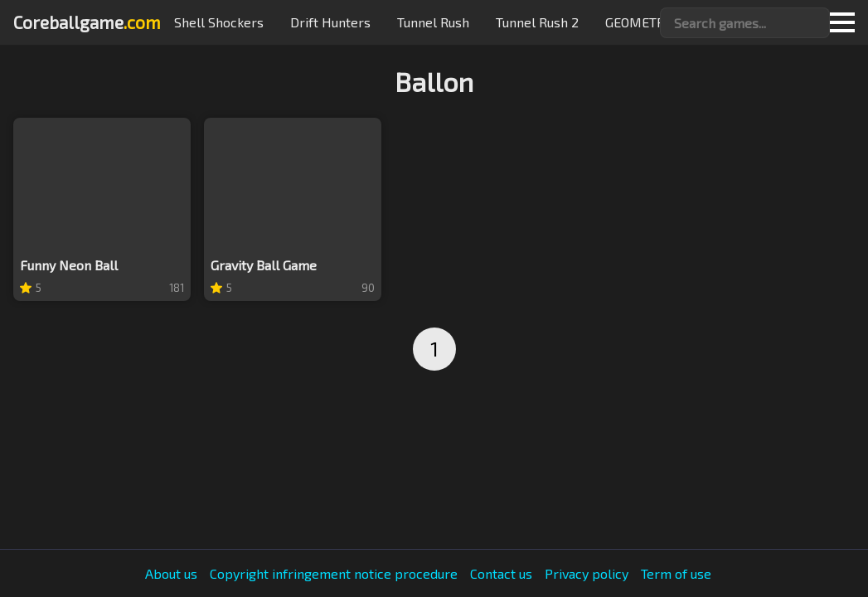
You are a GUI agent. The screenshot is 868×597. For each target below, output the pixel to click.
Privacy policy (587, 574)
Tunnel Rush (433, 22)
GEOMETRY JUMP (657, 22)
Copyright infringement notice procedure (334, 574)
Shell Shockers (219, 22)
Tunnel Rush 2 (537, 22)
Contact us (501, 574)
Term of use (676, 574)
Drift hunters (330, 22)
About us (171, 574)
